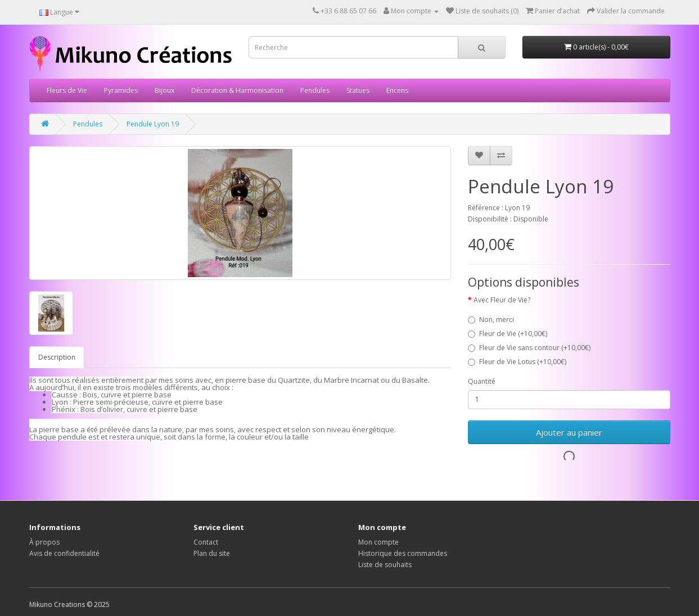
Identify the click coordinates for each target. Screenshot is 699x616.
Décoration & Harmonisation (237, 90)
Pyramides (121, 90)
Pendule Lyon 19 (153, 124)
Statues (358, 90)
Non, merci (491, 320)
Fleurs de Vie (67, 90)
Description (57, 357)
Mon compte (378, 542)
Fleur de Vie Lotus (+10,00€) (517, 362)
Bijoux (164, 90)
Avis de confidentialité (64, 553)
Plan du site (212, 553)
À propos (44, 542)
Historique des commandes (403, 553)
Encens (397, 90)
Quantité (482, 381)
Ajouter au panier (569, 432)
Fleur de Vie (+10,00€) (508, 334)
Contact (206, 542)
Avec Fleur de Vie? (502, 300)
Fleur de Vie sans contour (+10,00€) (529, 348)
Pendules (315, 90)
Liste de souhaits (385, 565)
